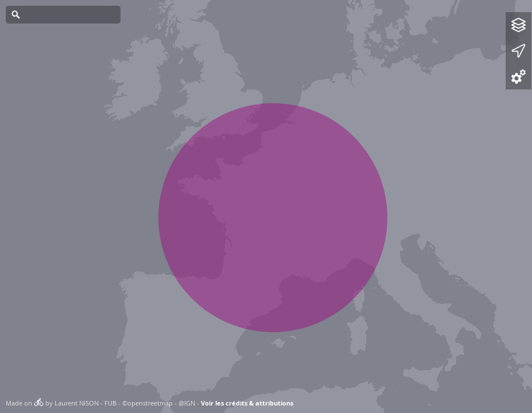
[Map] (266, 206)
